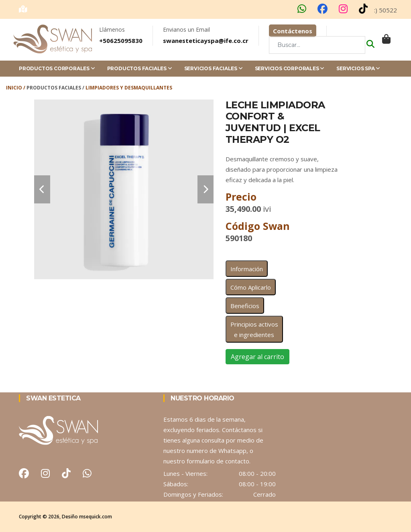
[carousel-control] (42, 189)
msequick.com (96, 517)
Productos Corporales (57, 68)
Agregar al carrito (257, 357)
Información (247, 269)
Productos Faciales (140, 68)
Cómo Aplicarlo (251, 287)
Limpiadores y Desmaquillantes (129, 88)
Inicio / (16, 88)
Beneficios (245, 306)
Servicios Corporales (290, 68)
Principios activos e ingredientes (254, 329)
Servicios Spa (358, 68)
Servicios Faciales (214, 68)
